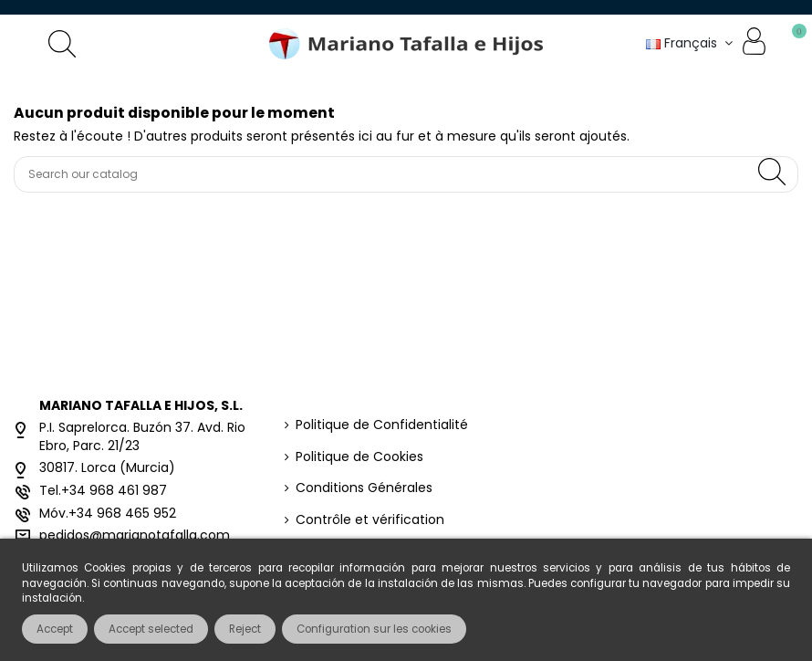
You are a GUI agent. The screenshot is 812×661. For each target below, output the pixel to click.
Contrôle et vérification (370, 520)
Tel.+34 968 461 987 (103, 490)
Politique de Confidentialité (382, 425)
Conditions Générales (364, 488)
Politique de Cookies (359, 457)
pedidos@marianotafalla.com (135, 535)
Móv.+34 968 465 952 (108, 513)
